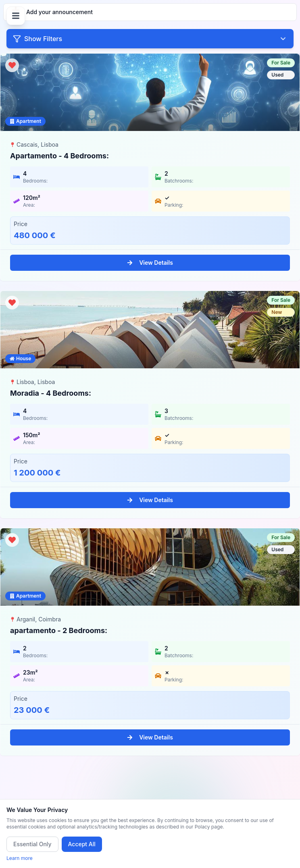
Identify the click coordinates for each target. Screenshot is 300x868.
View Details (150, 263)
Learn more (20, 858)
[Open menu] (16, 16)
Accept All (82, 844)
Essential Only (32, 844)
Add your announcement (52, 11)
